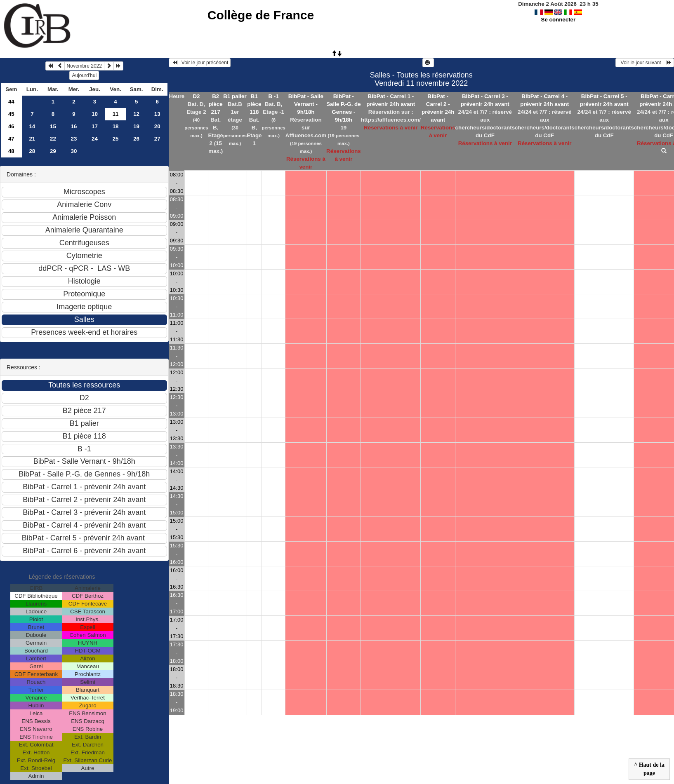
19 (136, 126)
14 (32, 126)
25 (116, 139)
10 (95, 114)
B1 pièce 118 (254, 104)
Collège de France (261, 15)
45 (11, 114)
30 (74, 151)
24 (95, 139)
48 (11, 151)
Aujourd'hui (84, 75)
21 (32, 139)
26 (136, 139)
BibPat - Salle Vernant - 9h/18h (306, 104)
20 (157, 126)
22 (53, 139)
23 (74, 139)
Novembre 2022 (84, 66)
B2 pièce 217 (216, 104)
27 (157, 139)
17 (95, 126)
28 (32, 151)
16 (74, 126)
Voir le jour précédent (200, 63)
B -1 (274, 96)
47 (11, 139)
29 (53, 151)
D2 (196, 96)
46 (11, 126)
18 (116, 126)
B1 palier (235, 96)
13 (157, 114)
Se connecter (559, 20)
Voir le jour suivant (645, 63)
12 (136, 114)
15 (53, 126)
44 (11, 102)
